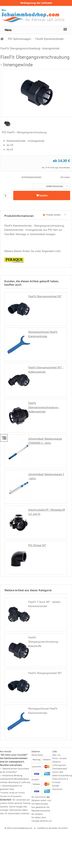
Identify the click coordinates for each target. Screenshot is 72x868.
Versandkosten (64, 168)
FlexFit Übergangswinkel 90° (45, 296)
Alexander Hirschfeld (58, 828)
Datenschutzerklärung (62, 775)
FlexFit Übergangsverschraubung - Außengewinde (44, 407)
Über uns (56, 755)
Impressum (57, 789)
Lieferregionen (59, 765)
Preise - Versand (59, 758)
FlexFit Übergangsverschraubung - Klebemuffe (44, 642)
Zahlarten (57, 762)
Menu (8, 30)
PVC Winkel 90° (37, 545)
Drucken (65, 177)
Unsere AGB (58, 772)
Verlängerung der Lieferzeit (36, 3)
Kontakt (56, 786)
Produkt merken (53, 215)
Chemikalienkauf (60, 769)
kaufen (42, 195)
